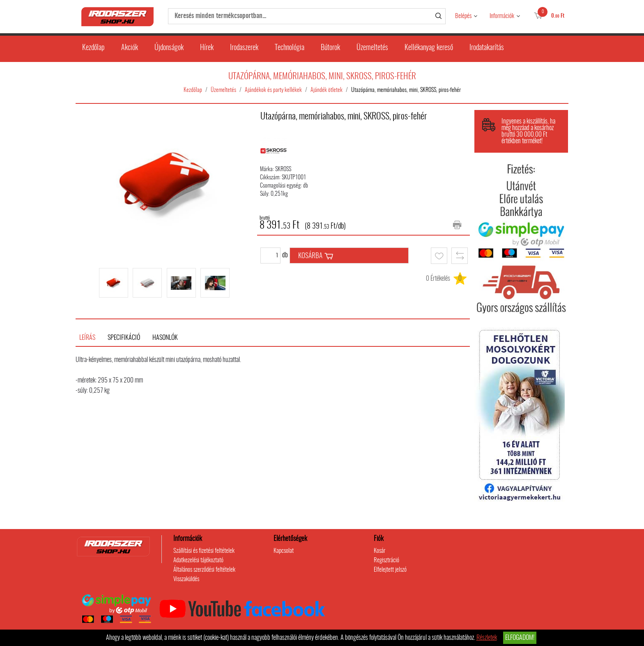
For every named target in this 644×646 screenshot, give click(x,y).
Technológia (290, 48)
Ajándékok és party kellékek (273, 90)
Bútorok (330, 48)
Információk (502, 16)
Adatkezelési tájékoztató (198, 560)
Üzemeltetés (372, 48)
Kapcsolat (284, 551)
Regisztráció (386, 560)
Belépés (463, 16)
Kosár (379, 551)
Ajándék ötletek (327, 90)
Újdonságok (169, 48)
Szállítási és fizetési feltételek (204, 551)
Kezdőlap (93, 48)
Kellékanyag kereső (429, 48)
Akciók (130, 48)
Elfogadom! (520, 638)
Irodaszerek (244, 48)
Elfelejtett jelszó (390, 570)
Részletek (487, 638)
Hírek (207, 48)
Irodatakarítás (487, 48)
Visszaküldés (186, 579)
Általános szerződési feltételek (204, 570)
